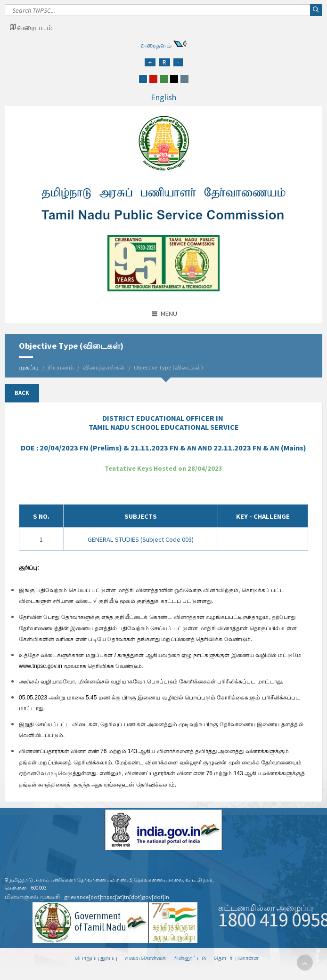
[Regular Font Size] (164, 62)
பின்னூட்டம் (190, 958)
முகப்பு (29, 367)
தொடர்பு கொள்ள (236, 958)
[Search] (163, 13)
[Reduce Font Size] (178, 62)
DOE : (163, 448)
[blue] (143, 79)
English (163, 97)
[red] (153, 79)
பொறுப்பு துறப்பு (96, 958)
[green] (164, 79)
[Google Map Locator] (31, 27)
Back (22, 393)
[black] (174, 79)
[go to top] (305, 963)
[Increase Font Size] (150, 62)
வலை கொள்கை (145, 958)
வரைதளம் (156, 45)
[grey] (184, 79)
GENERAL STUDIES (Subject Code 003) (141, 539)
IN (164, 422)
